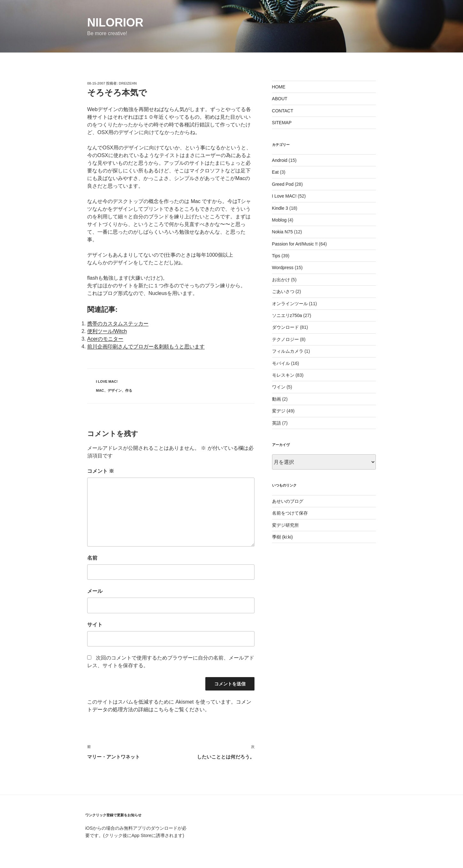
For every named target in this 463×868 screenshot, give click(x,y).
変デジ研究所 (285, 525)
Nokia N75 (282, 232)
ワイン (279, 387)
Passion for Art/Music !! (295, 244)
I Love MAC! (107, 381)
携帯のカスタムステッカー (118, 324)
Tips (276, 256)
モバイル (281, 363)
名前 (92, 558)
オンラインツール (290, 304)
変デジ (279, 411)
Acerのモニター (105, 339)
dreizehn (128, 83)
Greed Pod (283, 184)
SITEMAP (282, 123)
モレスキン (283, 375)
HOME (279, 87)
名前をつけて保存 (290, 513)
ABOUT (280, 99)
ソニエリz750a (287, 315)
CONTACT (283, 111)
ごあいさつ (283, 291)
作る (129, 390)
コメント (101, 471)
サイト (95, 625)
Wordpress (283, 268)
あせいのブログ (288, 501)
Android (280, 160)
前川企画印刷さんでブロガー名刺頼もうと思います (146, 347)
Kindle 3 (280, 208)
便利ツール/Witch (107, 331)
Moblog (279, 220)
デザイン (115, 390)
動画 (277, 399)
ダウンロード (285, 327)
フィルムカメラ (288, 351)
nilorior (115, 23)
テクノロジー (285, 339)
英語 (277, 423)
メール (95, 591)
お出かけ (281, 280)
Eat (275, 172)
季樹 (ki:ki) (282, 537)
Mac (100, 390)
